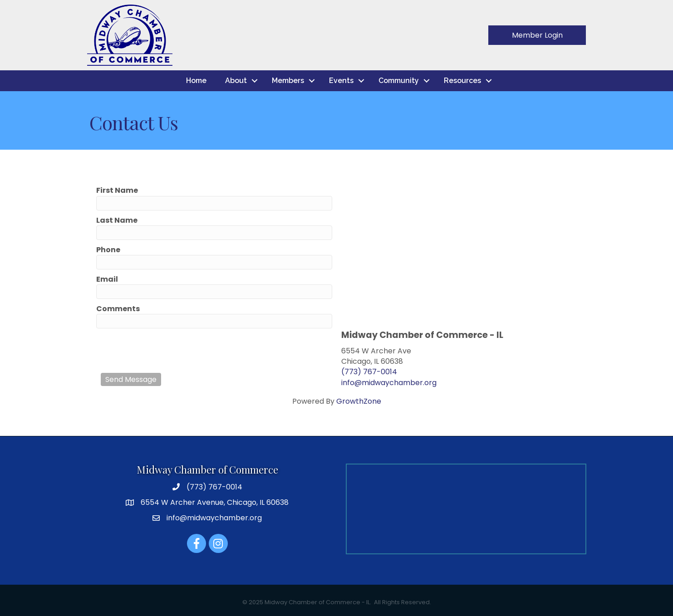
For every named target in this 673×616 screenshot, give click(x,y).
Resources (462, 81)
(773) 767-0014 (369, 372)
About (236, 81)
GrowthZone (359, 401)
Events (341, 81)
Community (399, 81)
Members (288, 81)
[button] (537, 35)
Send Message (131, 379)
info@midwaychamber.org (389, 383)
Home (196, 81)
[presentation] (170, 351)
